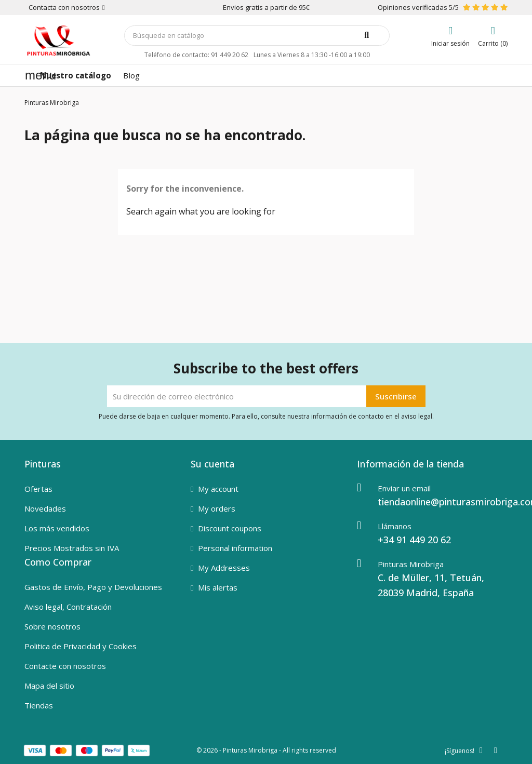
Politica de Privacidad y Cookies (81, 646)
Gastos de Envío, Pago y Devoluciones (93, 587)
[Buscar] (257, 36)
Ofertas (38, 489)
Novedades (45, 508)
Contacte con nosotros (65, 666)
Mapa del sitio (49, 686)
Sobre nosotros (52, 626)
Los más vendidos (57, 528)
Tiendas (39, 705)
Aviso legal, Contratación (68, 607)
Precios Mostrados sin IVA (72, 548)
